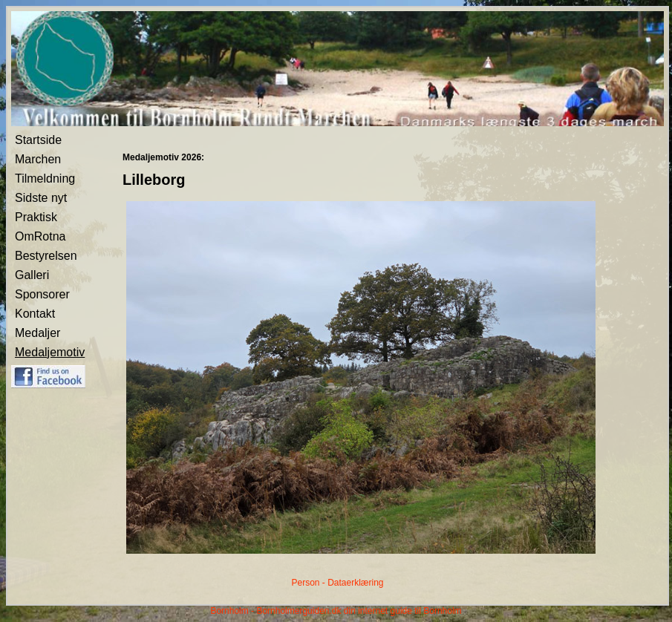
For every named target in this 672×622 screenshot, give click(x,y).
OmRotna (40, 236)
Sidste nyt (41, 198)
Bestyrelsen (46, 256)
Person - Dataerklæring (337, 583)
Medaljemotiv (50, 352)
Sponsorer (42, 294)
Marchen (38, 159)
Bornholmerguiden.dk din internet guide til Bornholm (359, 611)
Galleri (32, 275)
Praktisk (36, 217)
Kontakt (35, 314)
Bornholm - (232, 611)
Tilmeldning (45, 179)
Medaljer (37, 333)
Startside (38, 140)
